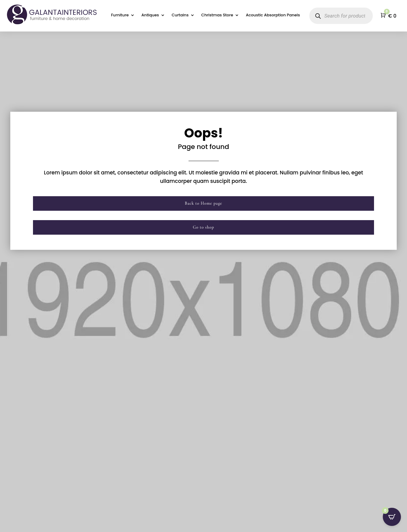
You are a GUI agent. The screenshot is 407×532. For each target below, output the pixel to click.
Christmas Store (217, 15)
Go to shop (203, 227)
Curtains (180, 15)
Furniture (120, 15)
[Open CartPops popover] (392, 517)
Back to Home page (204, 203)
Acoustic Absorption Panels (273, 15)
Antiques (150, 15)
